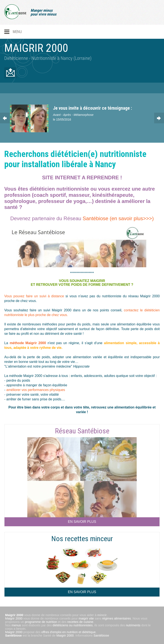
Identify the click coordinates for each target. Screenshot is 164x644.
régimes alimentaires (116, 618)
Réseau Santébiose (82, 431)
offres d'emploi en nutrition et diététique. (69, 632)
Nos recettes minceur (82, 539)
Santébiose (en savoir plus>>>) (118, 218)
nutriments (133, 625)
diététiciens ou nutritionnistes (72, 625)
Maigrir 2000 (14, 618)
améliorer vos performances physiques (36, 390)
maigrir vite (86, 618)
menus (16, 625)
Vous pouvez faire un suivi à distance (35, 296)
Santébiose (13, 635)
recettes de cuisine (80, 622)
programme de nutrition (41, 622)
